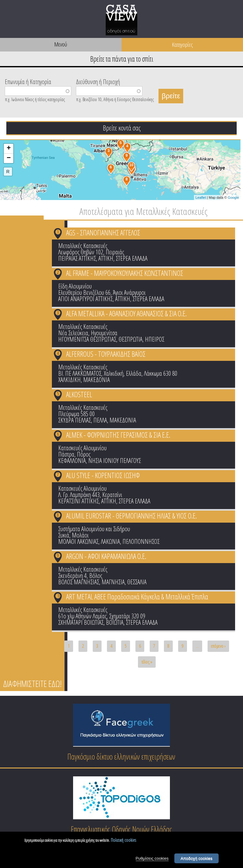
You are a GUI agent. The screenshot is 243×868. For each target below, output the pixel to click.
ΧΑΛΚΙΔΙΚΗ (69, 380)
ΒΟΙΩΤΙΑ (115, 622)
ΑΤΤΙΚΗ (106, 258)
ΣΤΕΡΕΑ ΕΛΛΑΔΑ (132, 258)
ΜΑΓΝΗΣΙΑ (113, 582)
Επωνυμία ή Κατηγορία (28, 81)
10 (59, 596)
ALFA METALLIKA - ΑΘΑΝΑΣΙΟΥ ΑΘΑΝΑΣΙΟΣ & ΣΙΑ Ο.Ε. (126, 313)
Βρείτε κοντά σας (122, 128)
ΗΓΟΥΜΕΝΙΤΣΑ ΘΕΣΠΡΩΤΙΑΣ (87, 339)
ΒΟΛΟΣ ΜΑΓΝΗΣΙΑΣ (79, 582)
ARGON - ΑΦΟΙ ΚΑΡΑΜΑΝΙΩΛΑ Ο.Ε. (106, 556)
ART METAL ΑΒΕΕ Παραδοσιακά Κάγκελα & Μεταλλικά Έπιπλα (137, 597)
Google (233, 197)
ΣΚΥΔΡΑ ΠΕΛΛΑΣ (75, 420)
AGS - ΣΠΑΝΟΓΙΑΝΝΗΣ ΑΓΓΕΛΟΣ (103, 233)
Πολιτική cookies (123, 840)
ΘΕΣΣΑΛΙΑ (137, 582)
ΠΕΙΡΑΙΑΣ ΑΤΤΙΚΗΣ (77, 258)
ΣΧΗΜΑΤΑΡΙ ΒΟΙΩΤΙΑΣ (81, 622)
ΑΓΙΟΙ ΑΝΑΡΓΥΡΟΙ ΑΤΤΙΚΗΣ (85, 299)
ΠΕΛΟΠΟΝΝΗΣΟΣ (141, 541)
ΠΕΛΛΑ (100, 420)
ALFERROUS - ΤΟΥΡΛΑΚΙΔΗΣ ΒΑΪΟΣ (106, 354)
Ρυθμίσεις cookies (152, 858)
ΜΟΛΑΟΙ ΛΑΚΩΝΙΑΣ (78, 541)
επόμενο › (218, 646)
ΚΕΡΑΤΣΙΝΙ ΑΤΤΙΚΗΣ (78, 501)
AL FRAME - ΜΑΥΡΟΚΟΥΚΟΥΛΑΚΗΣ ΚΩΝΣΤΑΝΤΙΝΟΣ (125, 273)
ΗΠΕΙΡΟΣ (155, 339)
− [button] (9, 158)
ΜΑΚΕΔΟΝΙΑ (97, 380)
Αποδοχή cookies (197, 858)
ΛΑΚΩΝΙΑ (110, 541)
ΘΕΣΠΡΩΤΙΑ (131, 339)
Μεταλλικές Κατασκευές (83, 246)
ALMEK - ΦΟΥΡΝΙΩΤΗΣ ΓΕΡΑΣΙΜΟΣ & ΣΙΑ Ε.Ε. (118, 435)
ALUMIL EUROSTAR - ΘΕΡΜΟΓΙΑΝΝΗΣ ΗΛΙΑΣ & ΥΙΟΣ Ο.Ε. (131, 516)
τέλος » (147, 662)
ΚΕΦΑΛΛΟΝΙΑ (72, 461)
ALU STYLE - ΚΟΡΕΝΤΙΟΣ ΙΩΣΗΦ (103, 475)
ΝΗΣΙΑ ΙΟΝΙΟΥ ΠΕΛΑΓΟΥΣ (115, 461)
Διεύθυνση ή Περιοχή (98, 81)
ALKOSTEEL (79, 394)
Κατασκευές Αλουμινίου (82, 448)
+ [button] (9, 149)
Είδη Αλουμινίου (75, 286)
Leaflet (201, 197)
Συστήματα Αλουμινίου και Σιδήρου (94, 529)
